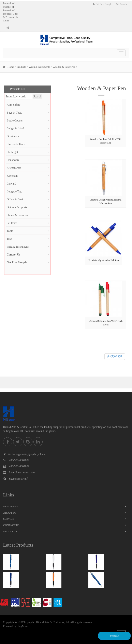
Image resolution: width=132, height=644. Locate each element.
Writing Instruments (39, 67)
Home (11, 67)
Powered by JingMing (16, 626)
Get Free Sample (102, 4)
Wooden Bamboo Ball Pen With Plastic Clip (106, 141)
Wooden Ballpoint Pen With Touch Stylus (106, 323)
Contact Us (11, 525)
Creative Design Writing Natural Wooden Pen (106, 201)
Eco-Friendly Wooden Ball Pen (104, 260)
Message (114, 636)
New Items (11, 506)
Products (21, 67)
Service (9, 519)
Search (122, 4)
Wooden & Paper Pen (64, 67)
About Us (10, 513)
